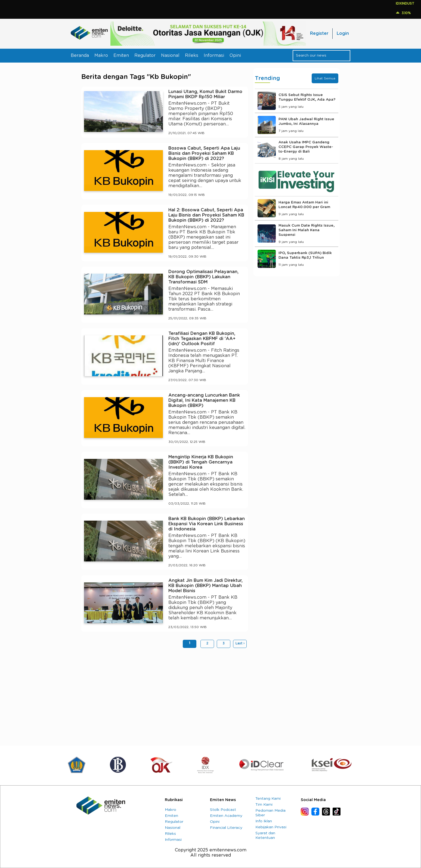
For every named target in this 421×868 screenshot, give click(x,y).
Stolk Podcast (223, 810)
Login (343, 33)
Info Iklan (264, 821)
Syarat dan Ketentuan (265, 835)
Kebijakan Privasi (271, 827)
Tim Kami (264, 805)
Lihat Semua (325, 78)
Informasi (214, 55)
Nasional (170, 55)
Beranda (80, 55)
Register (319, 33)
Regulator (145, 55)
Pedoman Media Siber (270, 813)
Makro (101, 55)
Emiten (121, 55)
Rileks (192, 55)
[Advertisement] (165, 694)
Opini (235, 55)
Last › (240, 643)
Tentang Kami (268, 799)
